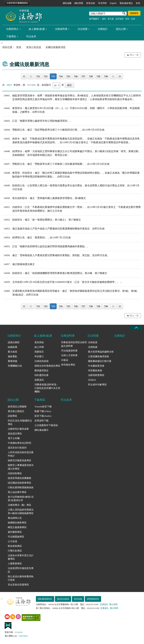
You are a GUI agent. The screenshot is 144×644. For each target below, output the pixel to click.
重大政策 (12, 352)
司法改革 (31, 36)
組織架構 (12, 347)
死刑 (127, 19)
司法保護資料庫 (69, 351)
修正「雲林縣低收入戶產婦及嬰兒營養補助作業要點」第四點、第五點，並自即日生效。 (56, 255)
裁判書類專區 (15, 532)
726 (76, 76)
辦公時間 (113, 604)
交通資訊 (104, 604)
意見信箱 (78, 599)
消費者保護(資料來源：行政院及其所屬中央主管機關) (47, 388)
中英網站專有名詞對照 (20, 443)
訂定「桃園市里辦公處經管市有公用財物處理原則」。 (37, 121)
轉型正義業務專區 (17, 527)
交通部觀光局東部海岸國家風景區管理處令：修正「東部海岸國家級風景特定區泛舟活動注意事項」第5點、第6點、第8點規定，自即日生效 (71, 293)
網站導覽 (79, 3)
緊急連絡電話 (126, 3)
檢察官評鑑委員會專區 (20, 460)
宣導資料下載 (41, 421)
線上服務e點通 (37, 29)
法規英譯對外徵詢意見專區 (21, 570)
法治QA (92, 380)
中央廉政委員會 (96, 366)
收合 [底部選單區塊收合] (136, 328)
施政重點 (12, 356)
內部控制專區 (15, 473)
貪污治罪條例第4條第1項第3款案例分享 (21, 499)
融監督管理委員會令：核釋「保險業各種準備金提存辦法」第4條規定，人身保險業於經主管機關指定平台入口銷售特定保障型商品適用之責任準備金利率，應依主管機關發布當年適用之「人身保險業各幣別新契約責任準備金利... (72, 97)
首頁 (138, 3)
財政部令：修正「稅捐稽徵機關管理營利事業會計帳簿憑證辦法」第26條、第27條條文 (55, 273)
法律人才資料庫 (69, 355)
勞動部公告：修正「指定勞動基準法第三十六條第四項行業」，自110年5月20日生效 (53, 130)
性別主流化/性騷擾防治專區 (20, 422)
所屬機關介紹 (15, 366)
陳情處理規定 (41, 370)
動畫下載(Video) (43, 411)
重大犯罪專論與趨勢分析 (101, 352)
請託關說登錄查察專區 (20, 483)
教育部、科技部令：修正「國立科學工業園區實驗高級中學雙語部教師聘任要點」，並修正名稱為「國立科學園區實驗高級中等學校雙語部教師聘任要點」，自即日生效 (71, 174)
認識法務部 (14, 342)
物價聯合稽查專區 (17, 523)
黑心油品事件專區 (17, 492)
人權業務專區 (15, 564)
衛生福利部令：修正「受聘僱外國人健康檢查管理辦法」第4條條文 (44, 198)
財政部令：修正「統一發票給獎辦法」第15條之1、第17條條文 (42, 220)
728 (91, 76)
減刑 (104, 19)
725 (68, 76)
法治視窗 (83, 29)
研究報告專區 (68, 365)
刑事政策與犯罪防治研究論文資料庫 (74, 344)
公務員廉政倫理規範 (99, 356)
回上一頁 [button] (134, 55)
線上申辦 (39, 347)
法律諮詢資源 (41, 361)
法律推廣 (93, 347)
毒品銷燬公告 (15, 518)
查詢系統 (39, 342)
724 (61, 76)
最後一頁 (120, 76)
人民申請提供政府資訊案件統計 (21, 454)
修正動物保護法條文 (19, 264)
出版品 (65, 360)
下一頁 (113, 76)
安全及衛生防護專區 (18, 585)
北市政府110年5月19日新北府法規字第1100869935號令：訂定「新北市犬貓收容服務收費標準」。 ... (62, 282)
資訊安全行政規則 (17, 448)
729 (98, 76)
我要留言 (39, 352)
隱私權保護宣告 (45, 599)
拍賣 (133, 19)
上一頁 (31, 76)
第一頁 (24, 76)
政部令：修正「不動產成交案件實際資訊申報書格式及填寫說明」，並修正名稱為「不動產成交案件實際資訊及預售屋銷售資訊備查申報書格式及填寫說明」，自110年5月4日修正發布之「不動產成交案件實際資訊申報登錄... (71, 140)
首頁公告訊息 (34, 47)
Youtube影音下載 (43, 407)
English (113, 3)
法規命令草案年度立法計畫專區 (21, 557)
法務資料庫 (61, 29)
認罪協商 (120, 19)
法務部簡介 (12, 29)
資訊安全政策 (63, 599)
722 (46, 76)
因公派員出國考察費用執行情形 (21, 578)
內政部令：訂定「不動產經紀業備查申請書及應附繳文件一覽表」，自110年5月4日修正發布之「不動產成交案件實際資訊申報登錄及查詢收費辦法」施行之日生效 (72, 209)
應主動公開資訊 (16, 411)
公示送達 (12, 541)
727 (83, 76)
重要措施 (12, 361)
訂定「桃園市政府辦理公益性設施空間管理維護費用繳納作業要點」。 (46, 246)
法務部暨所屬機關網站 (17, 3)
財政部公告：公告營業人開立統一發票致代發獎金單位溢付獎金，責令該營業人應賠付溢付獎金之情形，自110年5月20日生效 (71, 187)
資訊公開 (121, 29)
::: (2, 3)
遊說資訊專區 (15, 434)
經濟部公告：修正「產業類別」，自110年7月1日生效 (37, 238)
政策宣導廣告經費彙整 (20, 478)
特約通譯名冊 (41, 375)
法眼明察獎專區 (96, 375)
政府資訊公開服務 (17, 407)
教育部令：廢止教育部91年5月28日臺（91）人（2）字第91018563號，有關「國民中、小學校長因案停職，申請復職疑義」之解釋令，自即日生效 (71, 110)
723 (53, 76)
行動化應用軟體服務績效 (21, 487)
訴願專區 (12, 416)
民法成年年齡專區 (97, 385)
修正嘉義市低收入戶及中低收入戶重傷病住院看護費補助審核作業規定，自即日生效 (54, 229)
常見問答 (103, 3)
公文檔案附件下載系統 (46, 425)
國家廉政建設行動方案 (100, 361)
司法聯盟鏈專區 (16, 537)
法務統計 (103, 29)
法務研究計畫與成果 (18, 429)
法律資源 (93, 342)
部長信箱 (91, 3)
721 (38, 76)
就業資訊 (39, 380)
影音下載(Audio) (43, 416)
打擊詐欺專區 (15, 551)
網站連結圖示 (41, 430)
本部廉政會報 (95, 370)
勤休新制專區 (15, 546)
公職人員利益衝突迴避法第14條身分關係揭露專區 (21, 511)
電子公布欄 (14, 438)
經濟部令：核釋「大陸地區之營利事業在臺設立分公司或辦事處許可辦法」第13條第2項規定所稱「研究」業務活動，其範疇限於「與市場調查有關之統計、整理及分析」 (72, 153)
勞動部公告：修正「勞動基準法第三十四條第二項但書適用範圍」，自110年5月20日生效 (56, 164)
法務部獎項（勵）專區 (20, 505)
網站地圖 (67, 3)
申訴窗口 (39, 356)
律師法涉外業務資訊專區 (47, 366)
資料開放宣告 (93, 599)
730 (106, 76)
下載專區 (11, 36)
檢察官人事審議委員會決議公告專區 (21, 467)
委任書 (111, 19)
